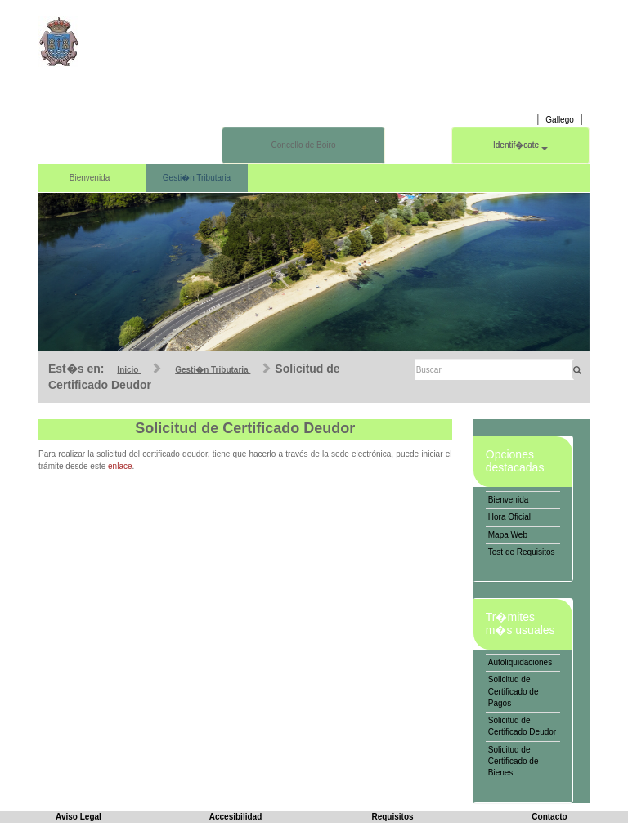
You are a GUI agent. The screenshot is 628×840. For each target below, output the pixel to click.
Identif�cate (520, 145)
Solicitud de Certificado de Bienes (514, 762)
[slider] (314, 272)
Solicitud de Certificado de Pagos (514, 691)
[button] (80, 272)
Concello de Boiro (304, 145)
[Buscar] (495, 369)
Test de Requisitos (522, 552)
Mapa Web (508, 535)
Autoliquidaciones (520, 662)
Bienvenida (90, 178)
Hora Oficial (509, 517)
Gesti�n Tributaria (197, 178)
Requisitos (392, 817)
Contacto (549, 817)
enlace (120, 466)
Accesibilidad (235, 817)
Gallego (559, 120)
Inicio (129, 370)
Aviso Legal (78, 817)
